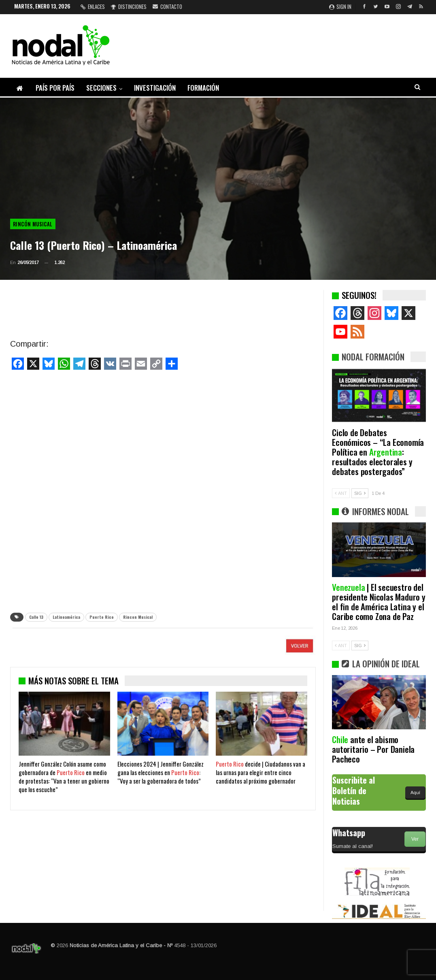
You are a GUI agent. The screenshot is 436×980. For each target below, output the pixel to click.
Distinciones (129, 6)
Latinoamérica (66, 617)
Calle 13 (36, 617)
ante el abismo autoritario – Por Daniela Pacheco (373, 749)
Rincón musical (33, 224)
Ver (415, 839)
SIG (360, 493)
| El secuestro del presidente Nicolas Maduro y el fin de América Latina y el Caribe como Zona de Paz (379, 602)
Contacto (167, 6)
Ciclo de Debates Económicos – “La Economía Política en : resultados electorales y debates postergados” (378, 452)
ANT (341, 493)
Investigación (155, 88)
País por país (55, 88)
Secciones (101, 88)
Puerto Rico (102, 617)
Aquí (415, 793)
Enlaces (93, 6)
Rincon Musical (138, 617)
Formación (203, 88)
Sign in (340, 6)
